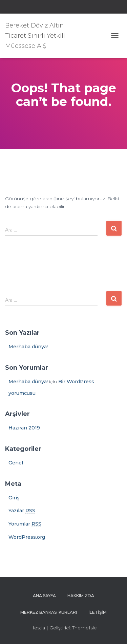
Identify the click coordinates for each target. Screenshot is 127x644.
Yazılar (22, 511)
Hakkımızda (81, 596)
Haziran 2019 (24, 428)
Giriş (14, 498)
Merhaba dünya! (28, 347)
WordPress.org (27, 537)
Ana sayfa (44, 596)
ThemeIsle (84, 628)
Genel (16, 463)
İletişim (98, 612)
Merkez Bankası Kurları (49, 612)
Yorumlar (25, 524)
